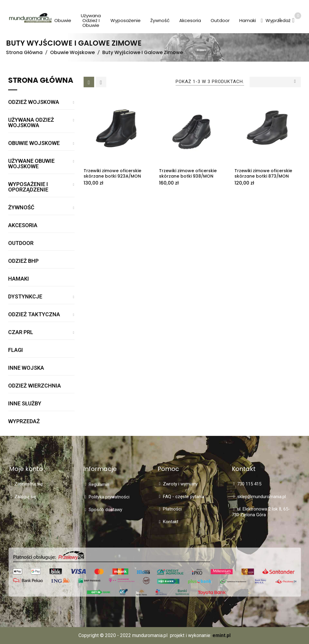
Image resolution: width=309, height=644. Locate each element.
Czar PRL (21, 332)
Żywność (21, 208)
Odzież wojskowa (34, 102)
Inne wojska (26, 368)
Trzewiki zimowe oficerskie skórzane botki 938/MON (188, 174)
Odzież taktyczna (34, 315)
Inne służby (25, 404)
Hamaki (19, 279)
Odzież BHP (23, 261)
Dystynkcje (25, 297)
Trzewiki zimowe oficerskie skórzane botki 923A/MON (112, 174)
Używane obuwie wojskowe (31, 164)
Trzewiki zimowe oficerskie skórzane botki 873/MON (263, 174)
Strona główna (41, 81)
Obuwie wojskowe (34, 143)
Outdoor (21, 243)
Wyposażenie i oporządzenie (28, 187)
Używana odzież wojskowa (31, 123)
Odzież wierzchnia (35, 386)
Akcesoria (23, 225)
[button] (262, 21)
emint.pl (221, 635)
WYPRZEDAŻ (24, 422)
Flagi (16, 350)
